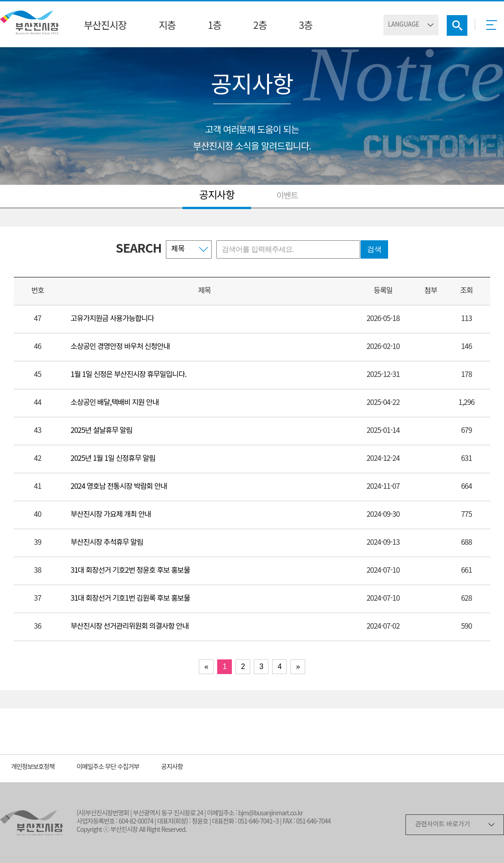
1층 (214, 26)
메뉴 (494, 28)
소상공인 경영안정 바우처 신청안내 (120, 347)
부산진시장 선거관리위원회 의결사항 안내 (129, 627)
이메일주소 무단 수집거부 (108, 767)
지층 (167, 26)
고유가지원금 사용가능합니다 (112, 319)
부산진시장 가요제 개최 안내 (111, 515)
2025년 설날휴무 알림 (101, 431)
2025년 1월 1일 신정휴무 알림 (113, 459)
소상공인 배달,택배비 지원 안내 (115, 403)
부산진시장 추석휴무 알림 (107, 543)
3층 (305, 26)
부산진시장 (105, 26)
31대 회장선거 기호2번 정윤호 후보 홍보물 (130, 571)
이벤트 (287, 196)
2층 (260, 26)
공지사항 (217, 196)
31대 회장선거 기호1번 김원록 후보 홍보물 (130, 599)
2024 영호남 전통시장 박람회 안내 (119, 487)
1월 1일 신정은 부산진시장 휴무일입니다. (129, 375)
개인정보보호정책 (33, 767)
